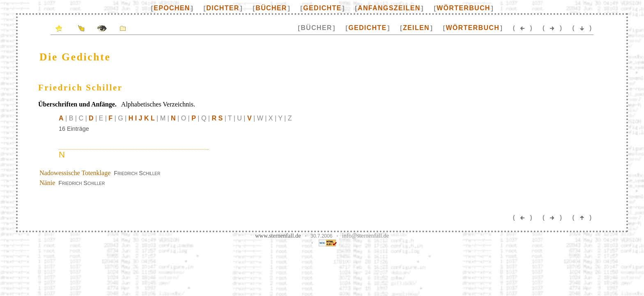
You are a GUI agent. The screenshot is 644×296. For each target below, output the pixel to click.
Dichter (223, 8)
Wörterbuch (463, 8)
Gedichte (322, 8)
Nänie (47, 183)
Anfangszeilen (389, 8)
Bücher (271, 8)
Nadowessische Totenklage (75, 173)
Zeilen (416, 28)
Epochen (172, 8)
